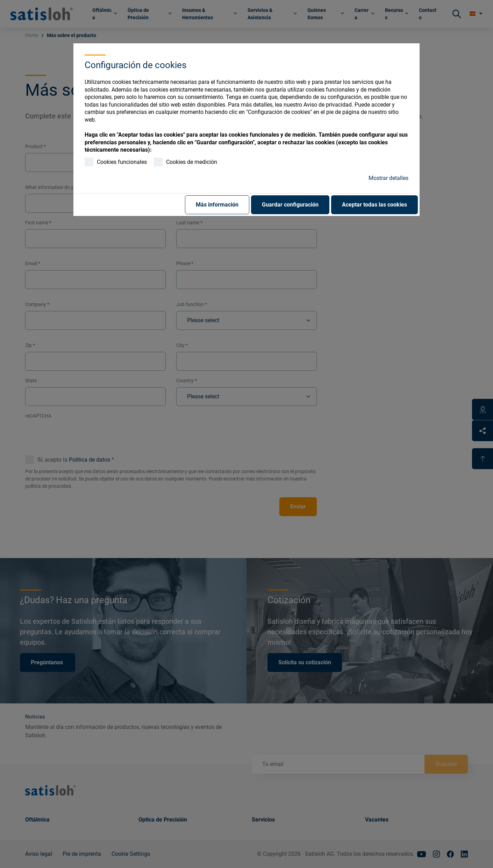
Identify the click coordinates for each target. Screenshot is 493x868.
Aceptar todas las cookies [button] (374, 205)
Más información (217, 205)
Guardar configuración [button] (290, 205)
